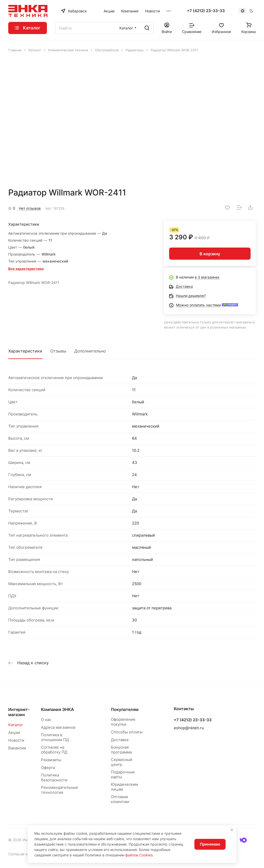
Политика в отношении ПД (55, 737)
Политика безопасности (54, 777)
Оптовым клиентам (120, 799)
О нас (46, 720)
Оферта (48, 768)
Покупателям (125, 709)
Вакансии (17, 748)
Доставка (120, 740)
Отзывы (58, 351)
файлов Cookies (139, 855)
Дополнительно (90, 351)
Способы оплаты (127, 732)
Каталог (16, 725)
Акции (14, 732)
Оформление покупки (123, 722)
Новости (16, 740)
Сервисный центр (122, 762)
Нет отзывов (30, 208)
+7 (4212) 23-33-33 (206, 11)
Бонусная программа (121, 750)
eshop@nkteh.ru (189, 728)
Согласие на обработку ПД (54, 750)
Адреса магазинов (58, 727)
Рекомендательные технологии (60, 790)
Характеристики (25, 351)
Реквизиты (51, 760)
